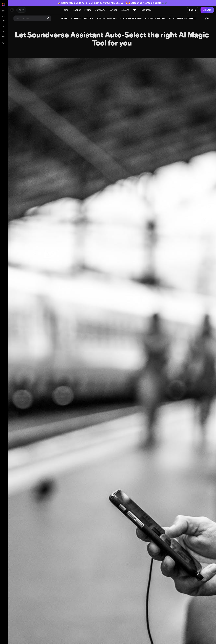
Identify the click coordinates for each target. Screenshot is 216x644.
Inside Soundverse (131, 18)
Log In (192, 10)
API (134, 10)
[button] (195, 18)
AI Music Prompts (107, 18)
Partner (113, 10)
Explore (125, 10)
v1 (21, 10)
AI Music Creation (155, 18)
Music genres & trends (182, 18)
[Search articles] (32, 18)
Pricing (88, 10)
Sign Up (207, 10)
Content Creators (82, 18)
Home (65, 10)
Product (76, 10)
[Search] (48, 18)
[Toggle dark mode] (207, 18)
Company (100, 10)
